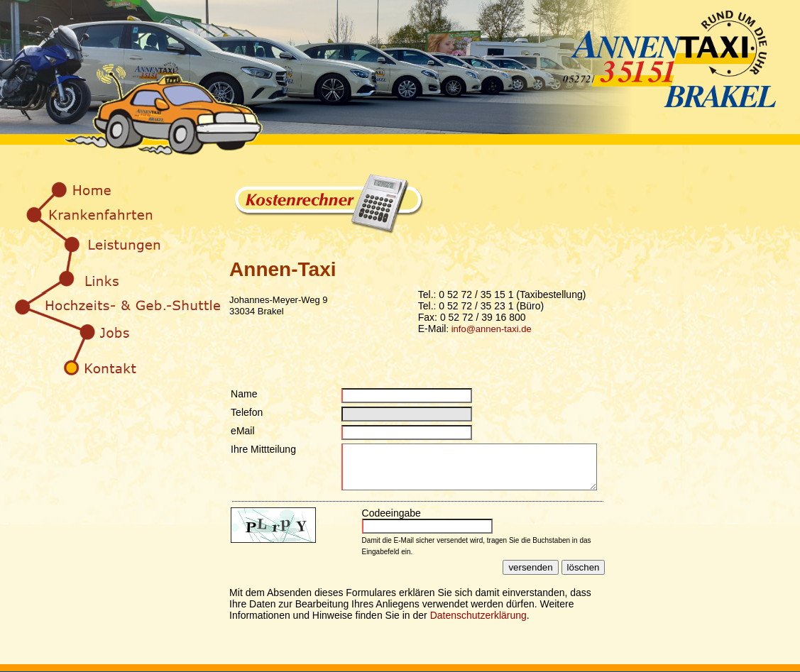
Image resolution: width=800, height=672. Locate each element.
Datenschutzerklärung (478, 624)
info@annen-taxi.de (492, 329)
